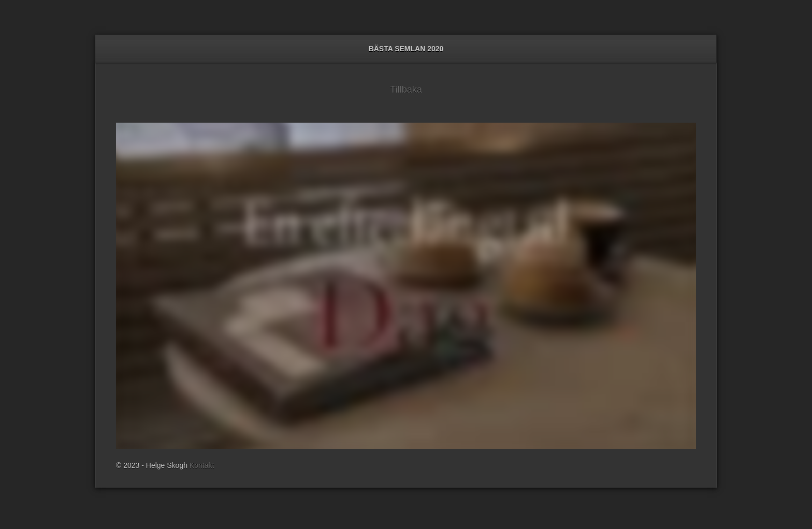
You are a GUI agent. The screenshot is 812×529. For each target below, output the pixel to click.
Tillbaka (406, 90)
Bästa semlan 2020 (406, 49)
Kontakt (202, 465)
